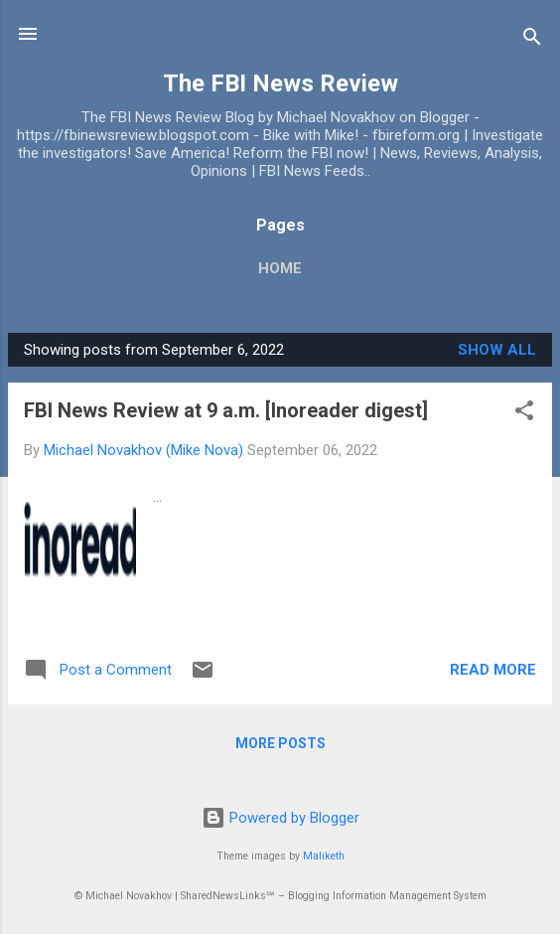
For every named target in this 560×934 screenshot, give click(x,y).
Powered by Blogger (280, 818)
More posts (280, 743)
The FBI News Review (280, 83)
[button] (524, 414)
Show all (497, 350)
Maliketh (324, 856)
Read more (493, 670)
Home (280, 268)
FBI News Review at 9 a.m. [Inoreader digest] (226, 410)
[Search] (532, 40)
